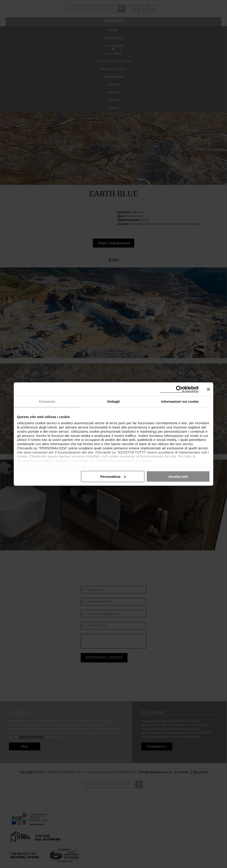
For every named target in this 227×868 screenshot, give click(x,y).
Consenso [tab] (47, 401)
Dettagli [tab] (113, 401)
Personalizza (113, 476)
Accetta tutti (178, 476)
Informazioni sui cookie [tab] (180, 401)
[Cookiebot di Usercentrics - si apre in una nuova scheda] (179, 389)
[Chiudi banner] (208, 389)
